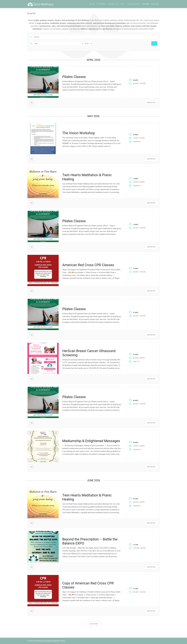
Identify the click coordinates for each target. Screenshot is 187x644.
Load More (94, 624)
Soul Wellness (38, 641)
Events (146, 4)
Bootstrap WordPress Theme (55, 641)
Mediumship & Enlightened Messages (91, 441)
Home (92, 4)
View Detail (151, 103)
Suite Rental (133, 4)
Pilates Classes (74, 77)
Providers (101, 4)
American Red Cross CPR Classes (88, 265)
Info (122, 4)
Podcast (155, 4)
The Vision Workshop (79, 133)
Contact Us (113, 4)
